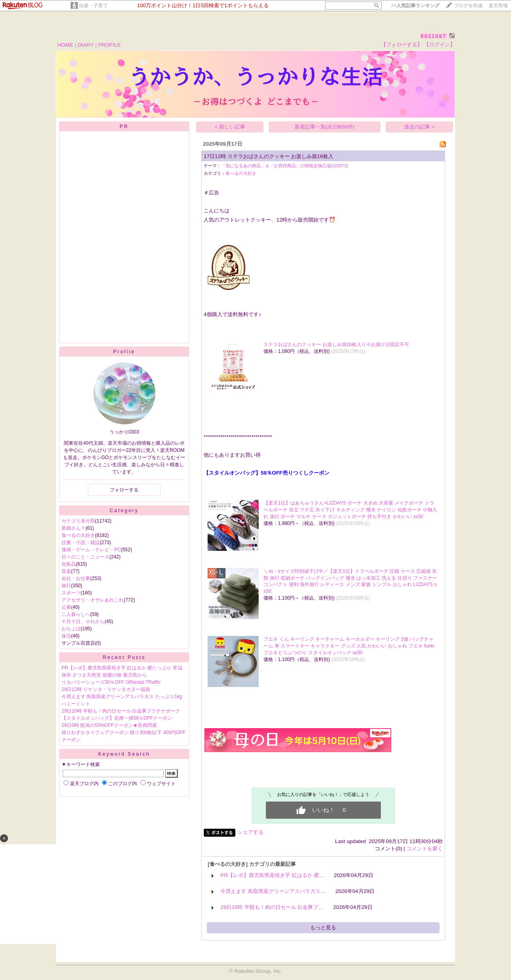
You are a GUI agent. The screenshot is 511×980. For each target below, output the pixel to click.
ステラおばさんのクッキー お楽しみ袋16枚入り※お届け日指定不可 (336, 344)
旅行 (66, 586)
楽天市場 (498, 6)
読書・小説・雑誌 (81, 542)
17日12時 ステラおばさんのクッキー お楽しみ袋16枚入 (268, 156)
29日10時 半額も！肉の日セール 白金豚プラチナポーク (121, 711)
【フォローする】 (402, 45)
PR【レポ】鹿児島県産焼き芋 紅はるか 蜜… (272, 875)
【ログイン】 (440, 45)
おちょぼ (71, 629)
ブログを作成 (468, 6)
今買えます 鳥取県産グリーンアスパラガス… (273, 891)
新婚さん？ (73, 528)
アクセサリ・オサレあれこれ (93, 600)
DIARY (86, 45)
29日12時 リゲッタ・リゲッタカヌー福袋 (106, 689)
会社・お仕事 (76, 578)
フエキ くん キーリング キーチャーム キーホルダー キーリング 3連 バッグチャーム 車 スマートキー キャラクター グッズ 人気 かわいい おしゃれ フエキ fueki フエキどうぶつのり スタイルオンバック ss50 (349, 646)
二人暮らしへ (76, 614)
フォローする (124, 490)
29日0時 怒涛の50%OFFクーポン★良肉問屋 (109, 725)
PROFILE (110, 45)
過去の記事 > (419, 127)
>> (415, 6)
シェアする (251, 832)
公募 (66, 607)
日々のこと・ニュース (85, 557)
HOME (65, 45)
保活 (66, 636)
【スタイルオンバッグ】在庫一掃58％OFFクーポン (117, 718)
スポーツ (71, 593)
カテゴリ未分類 (78, 521)
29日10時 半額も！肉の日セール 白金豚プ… (272, 907)
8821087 (434, 36)
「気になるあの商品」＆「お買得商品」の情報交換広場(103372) (285, 166)
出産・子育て (93, 6)
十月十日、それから (83, 622)
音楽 (66, 571)
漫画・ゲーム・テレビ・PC (91, 550)
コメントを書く (425, 848)
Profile (124, 352)
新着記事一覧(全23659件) (325, 127)
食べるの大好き (78, 535)
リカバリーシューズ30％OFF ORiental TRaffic (111, 682)
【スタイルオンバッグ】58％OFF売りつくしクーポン (266, 473)
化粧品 (69, 564)
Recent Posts (124, 657)
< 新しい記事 (230, 127)
